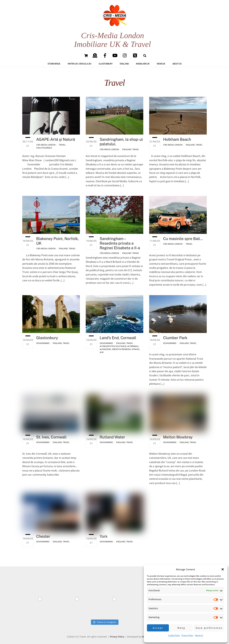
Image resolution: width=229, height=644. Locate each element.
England (124, 62)
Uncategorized (44, 146)
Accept (158, 628)
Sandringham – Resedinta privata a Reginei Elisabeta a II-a (120, 241)
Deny (181, 628)
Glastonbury (106, 62)
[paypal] (95, 53)
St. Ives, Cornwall (51, 435)
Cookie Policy (174, 635)
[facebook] (106, 53)
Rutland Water (112, 435)
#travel (136, 347)
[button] (223, 569)
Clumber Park (175, 336)
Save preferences (209, 628)
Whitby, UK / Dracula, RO (79, 62)
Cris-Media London (46, 143)
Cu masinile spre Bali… (183, 237)
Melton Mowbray (178, 435)
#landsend (105, 347)
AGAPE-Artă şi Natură (56, 137)
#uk (102, 350)
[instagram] (126, 53)
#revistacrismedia (121, 347)
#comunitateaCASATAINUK (113, 344)
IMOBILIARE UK (143, 62)
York (104, 534)
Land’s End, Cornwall (118, 336)
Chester (43, 534)
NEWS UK (161, 62)
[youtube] (116, 53)
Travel (62, 143)
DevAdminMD (43, 341)
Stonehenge (54, 62)
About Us (199, 635)
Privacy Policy (187, 635)
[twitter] (136, 53)
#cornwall (133, 344)
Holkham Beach (177, 137)
